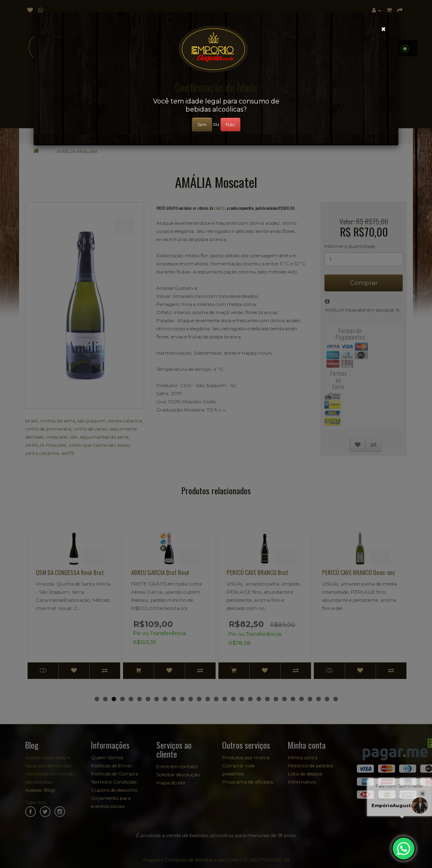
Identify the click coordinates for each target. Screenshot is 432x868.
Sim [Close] (202, 124)
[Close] (383, 29)
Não (230, 124)
